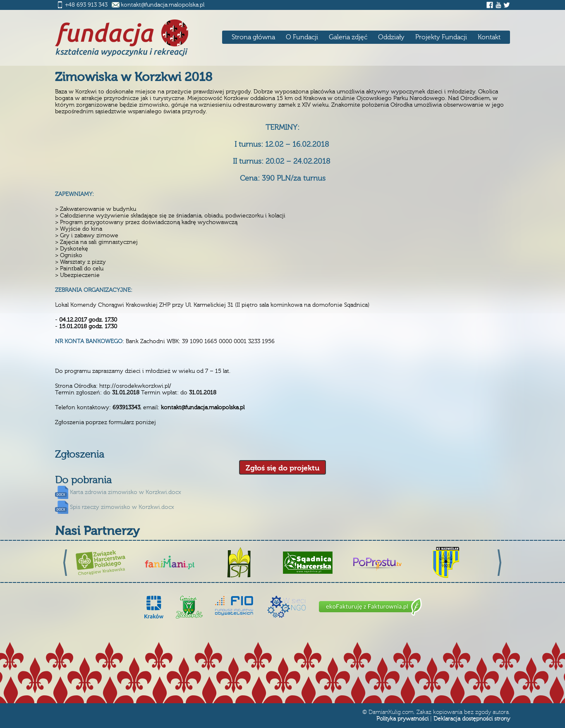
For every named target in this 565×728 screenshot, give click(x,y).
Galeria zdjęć (348, 37)
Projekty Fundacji (441, 37)
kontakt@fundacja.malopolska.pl (163, 5)
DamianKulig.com (391, 712)
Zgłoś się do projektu (282, 468)
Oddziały (391, 37)
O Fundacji (302, 37)
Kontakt (489, 37)
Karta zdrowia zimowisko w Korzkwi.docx (126, 492)
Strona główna (253, 37)
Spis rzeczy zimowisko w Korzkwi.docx (122, 507)
